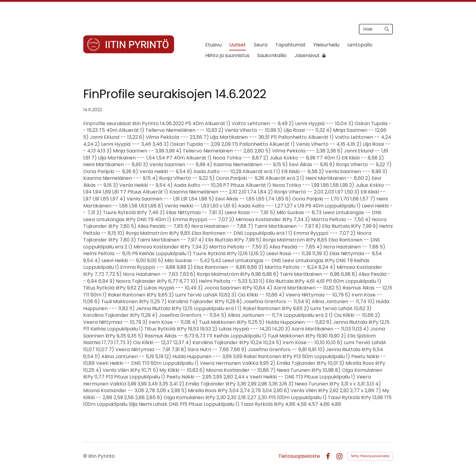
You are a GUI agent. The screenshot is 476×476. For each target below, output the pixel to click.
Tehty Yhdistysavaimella (370, 456)
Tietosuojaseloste (299, 456)
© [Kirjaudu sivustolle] (86, 456)
